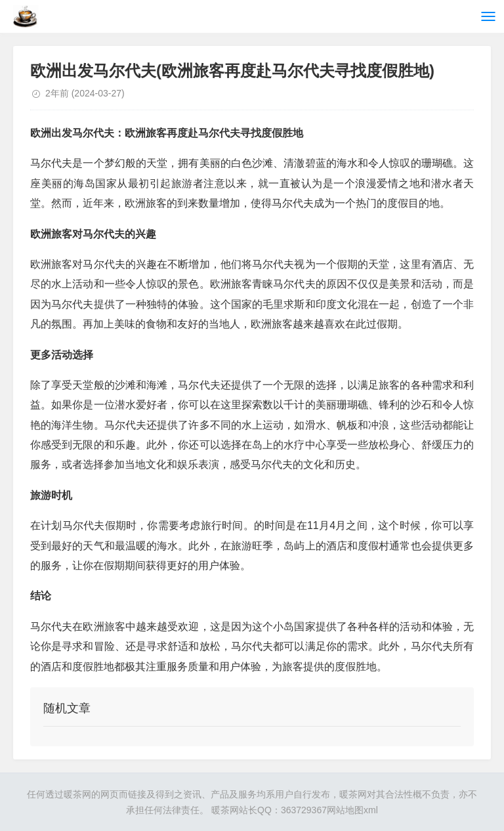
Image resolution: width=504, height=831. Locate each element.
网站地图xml (352, 810)
